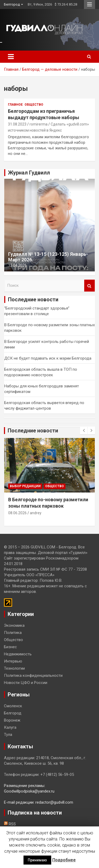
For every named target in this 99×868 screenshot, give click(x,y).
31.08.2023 (17, 124)
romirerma (39, 124)
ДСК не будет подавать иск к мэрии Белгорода (48, 358)
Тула (8, 735)
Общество (34, 105)
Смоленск (13, 706)
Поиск (89, 286)
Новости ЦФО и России (26, 683)
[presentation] (84, 431)
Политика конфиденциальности (33, 675)
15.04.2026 (17, 265)
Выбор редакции (25, 486)
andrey (36, 513)
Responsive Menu (89, 5)
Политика (13, 633)
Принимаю (37, 860)
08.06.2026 (17, 513)
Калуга (10, 727)
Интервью (13, 661)
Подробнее (64, 860)
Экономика (14, 625)
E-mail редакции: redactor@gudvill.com (39, 802)
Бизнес (10, 647)
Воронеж (12, 720)
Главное (15, 105)
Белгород (12, 4)
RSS (10, 824)
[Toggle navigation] (11, 57)
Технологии (14, 668)
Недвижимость (18, 654)
